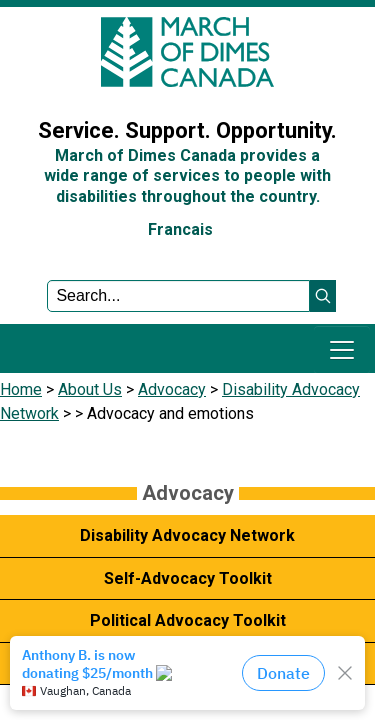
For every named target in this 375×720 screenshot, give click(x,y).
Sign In (35, 83)
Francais (180, 229)
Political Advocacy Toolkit (188, 620)
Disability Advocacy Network (187, 535)
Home (21, 389)
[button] (323, 296)
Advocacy (172, 389)
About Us (90, 389)
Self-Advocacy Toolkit (188, 578)
